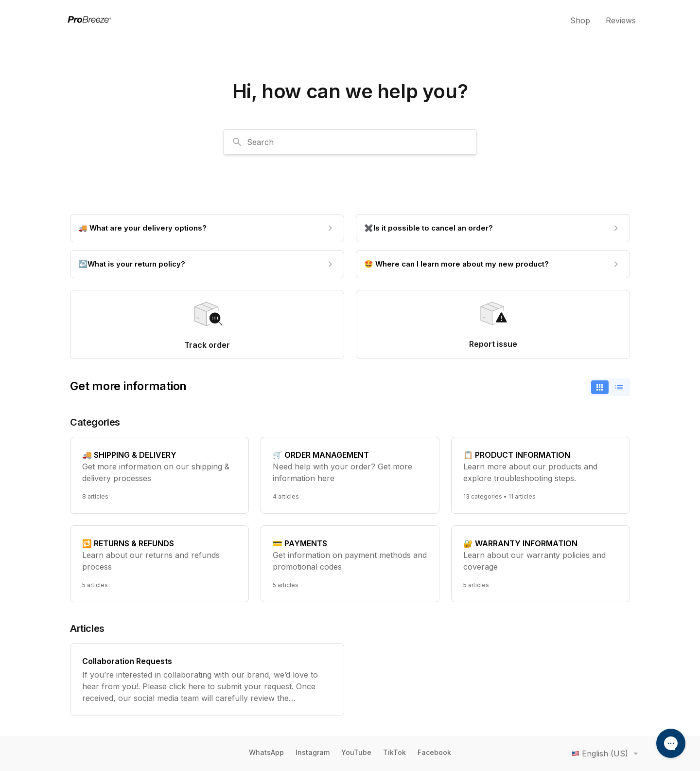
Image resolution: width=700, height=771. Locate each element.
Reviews (621, 20)
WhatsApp (266, 752)
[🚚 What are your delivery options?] (207, 228)
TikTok (394, 752)
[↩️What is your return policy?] (207, 264)
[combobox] (350, 142)
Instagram (313, 752)
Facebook (434, 752)
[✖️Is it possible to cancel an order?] (493, 228)
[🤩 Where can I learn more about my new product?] (493, 264)
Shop (580, 20)
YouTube (356, 752)
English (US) (607, 753)
